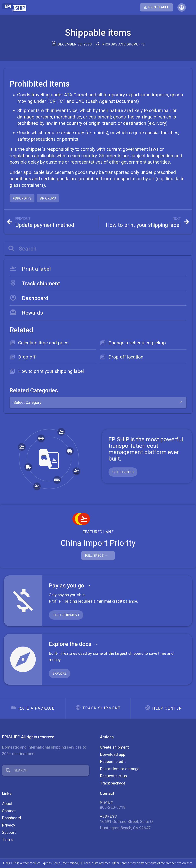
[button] (182, 7)
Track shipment (102, 708)
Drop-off (27, 357)
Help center (167, 708)
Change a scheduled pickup (137, 343)
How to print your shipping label (51, 371)
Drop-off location (126, 357)
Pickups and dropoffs (124, 44)
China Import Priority (98, 543)
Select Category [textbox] (27, 402)
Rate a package (36, 708)
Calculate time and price (43, 343)
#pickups (48, 198)
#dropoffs (22, 198)
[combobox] (98, 403)
